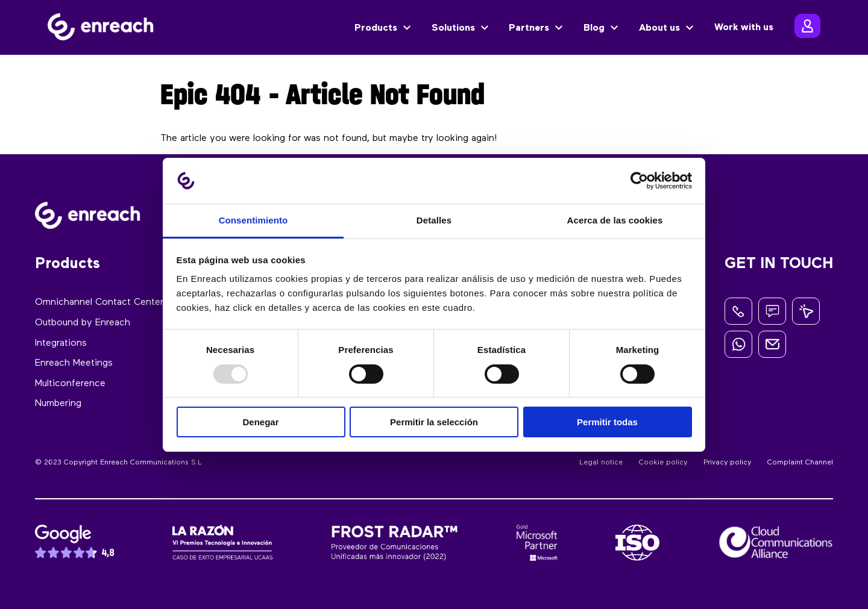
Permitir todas (607, 422)
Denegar (260, 422)
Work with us (744, 28)
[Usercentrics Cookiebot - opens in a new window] (639, 181)
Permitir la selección (434, 422)
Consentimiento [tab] (253, 220)
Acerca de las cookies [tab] (615, 220)
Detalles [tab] (434, 220)
